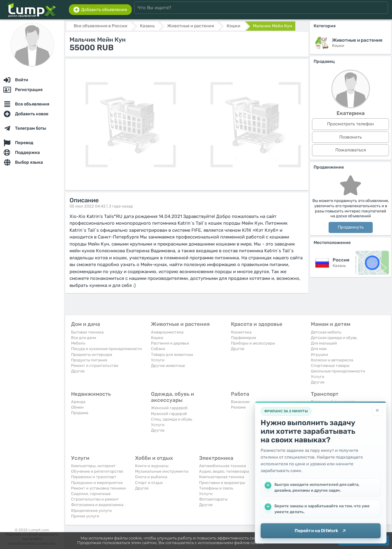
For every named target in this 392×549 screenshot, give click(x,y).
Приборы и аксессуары (253, 343)
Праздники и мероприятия (97, 483)
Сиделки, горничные (91, 494)
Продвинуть (351, 227)
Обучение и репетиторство (97, 471)
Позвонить (351, 137)
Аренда (78, 402)
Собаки (158, 349)
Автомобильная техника (222, 466)
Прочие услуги (85, 516)
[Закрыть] (377, 410)
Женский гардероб (169, 408)
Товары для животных (172, 355)
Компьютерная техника (222, 477)
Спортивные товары (330, 366)
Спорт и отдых (149, 483)
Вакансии (240, 402)
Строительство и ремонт (95, 499)
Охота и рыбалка (151, 477)
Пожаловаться (351, 150)
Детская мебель (326, 332)
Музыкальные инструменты (162, 471)
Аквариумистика (167, 332)
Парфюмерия (243, 338)
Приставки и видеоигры (222, 483)
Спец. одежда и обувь (172, 419)
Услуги (158, 360)
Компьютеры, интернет (93, 466)
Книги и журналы (152, 466)
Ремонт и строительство (95, 366)
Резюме (238, 407)
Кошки (157, 338)
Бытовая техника (87, 332)
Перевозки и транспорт (94, 477)
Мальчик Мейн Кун (273, 26)
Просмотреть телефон (351, 124)
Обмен (77, 407)
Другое (78, 371)
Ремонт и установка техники (98, 488)
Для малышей (324, 343)
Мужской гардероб (169, 414)
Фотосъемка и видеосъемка (97, 505)
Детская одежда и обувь (334, 338)
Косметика (241, 332)
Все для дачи (84, 338)
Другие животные (168, 366)
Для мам (319, 349)
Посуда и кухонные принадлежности (106, 349)
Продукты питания (89, 360)
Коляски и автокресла (332, 360)
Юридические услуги (91, 511)
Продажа (80, 413)
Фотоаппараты (213, 499)
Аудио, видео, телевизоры (224, 471)
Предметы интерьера (92, 355)
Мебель (78, 343)
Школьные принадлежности (338, 371)
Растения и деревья (170, 343)
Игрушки (319, 355)
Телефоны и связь (216, 488)
